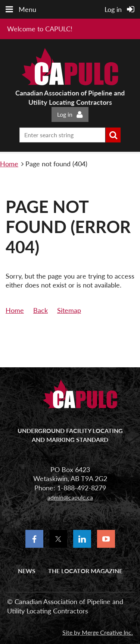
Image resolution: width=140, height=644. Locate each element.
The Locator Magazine (85, 571)
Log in (65, 114)
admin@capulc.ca (70, 497)
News (27, 571)
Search (113, 135)
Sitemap (69, 310)
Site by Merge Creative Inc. (98, 632)
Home (9, 164)
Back (41, 310)
